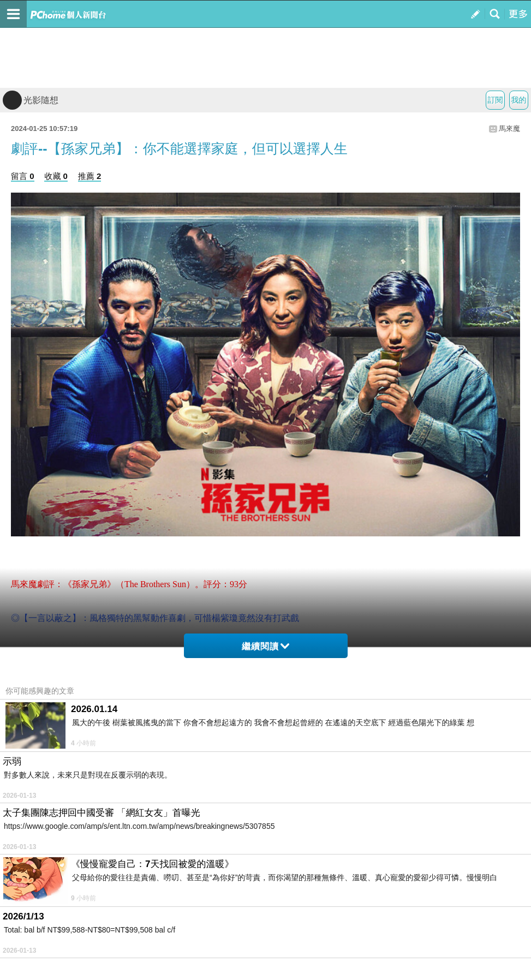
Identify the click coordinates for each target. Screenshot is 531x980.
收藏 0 (56, 176)
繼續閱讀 (265, 646)
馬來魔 (509, 129)
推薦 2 (90, 176)
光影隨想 (31, 100)
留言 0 (23, 176)
